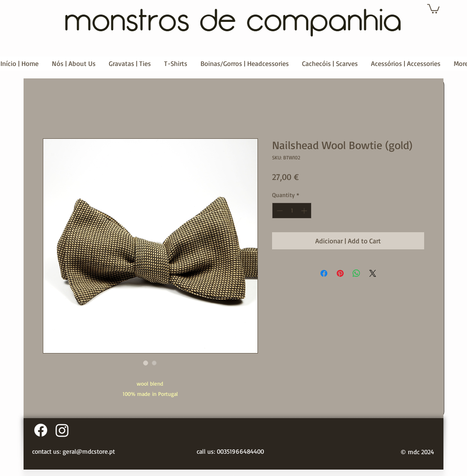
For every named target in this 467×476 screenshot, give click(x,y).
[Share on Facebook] (324, 273)
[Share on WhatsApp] (356, 273)
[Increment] (305, 211)
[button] (433, 8)
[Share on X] (373, 273)
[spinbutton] (292, 211)
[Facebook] (41, 430)
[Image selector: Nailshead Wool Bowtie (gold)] (146, 363)
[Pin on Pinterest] (340, 273)
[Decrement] (279, 211)
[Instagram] (62, 430)
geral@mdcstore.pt (89, 451)
